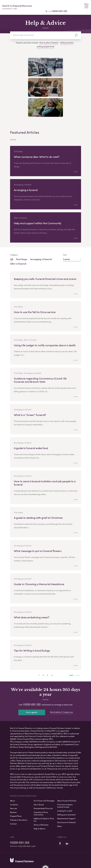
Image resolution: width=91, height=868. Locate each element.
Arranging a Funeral (41, 239)
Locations (14, 784)
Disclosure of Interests (67, 802)
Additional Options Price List (44, 800)
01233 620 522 (59, 11)
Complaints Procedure (60, 861)
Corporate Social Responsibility (35, 861)
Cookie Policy (35, 856)
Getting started (67, 43)
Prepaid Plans (16, 796)
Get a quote (32, 692)
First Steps (22, 239)
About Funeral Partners (67, 781)
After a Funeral (18, 244)
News (60, 806)
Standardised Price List (43, 788)
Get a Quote (39, 784)
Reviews (13, 792)
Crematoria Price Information (41, 793)
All (12, 239)
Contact (13, 804)
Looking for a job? (65, 791)
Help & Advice (39, 808)
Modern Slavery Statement (65, 856)
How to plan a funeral (49, 43)
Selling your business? (67, 795)
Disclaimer (47, 856)
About (13, 781)
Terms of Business (41, 805)
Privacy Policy (21, 856)
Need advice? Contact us (61, 692)
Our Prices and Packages (44, 781)
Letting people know (45, 46)
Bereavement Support (66, 798)
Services (14, 788)
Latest (72, 239)
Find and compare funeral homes (65, 786)
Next (75, 655)
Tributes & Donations (19, 800)
